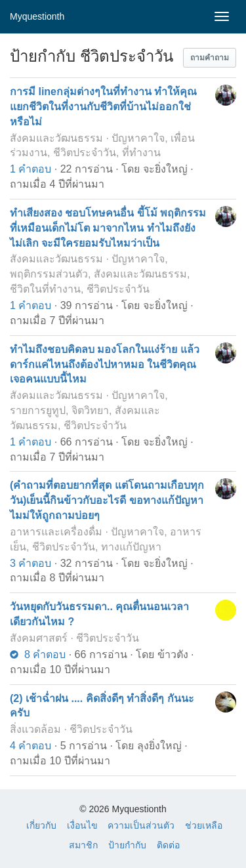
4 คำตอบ (31, 746)
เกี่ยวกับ (41, 825)
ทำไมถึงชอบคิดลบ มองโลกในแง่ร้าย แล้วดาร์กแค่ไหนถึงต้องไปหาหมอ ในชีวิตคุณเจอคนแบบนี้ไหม (105, 364)
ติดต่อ (168, 845)
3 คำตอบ (31, 563)
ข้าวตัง (173, 654)
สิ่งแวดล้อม (35, 729)
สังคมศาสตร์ (39, 638)
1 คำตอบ (31, 169)
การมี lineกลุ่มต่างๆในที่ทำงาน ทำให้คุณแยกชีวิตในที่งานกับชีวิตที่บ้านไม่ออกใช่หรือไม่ (103, 107)
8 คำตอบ (38, 654)
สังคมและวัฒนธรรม (56, 138)
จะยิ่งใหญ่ (165, 169)
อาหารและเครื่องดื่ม (56, 532)
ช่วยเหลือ (204, 825)
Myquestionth (37, 16)
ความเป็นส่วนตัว (141, 825)
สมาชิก (83, 845)
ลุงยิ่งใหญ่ (159, 746)
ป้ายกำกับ (127, 845)
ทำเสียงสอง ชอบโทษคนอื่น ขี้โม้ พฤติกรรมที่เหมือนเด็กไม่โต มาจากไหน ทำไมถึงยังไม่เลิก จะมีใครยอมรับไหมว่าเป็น (108, 228)
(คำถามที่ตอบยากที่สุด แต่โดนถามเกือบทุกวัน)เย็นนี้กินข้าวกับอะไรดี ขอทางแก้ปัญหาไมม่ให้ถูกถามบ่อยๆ (107, 500)
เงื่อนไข (82, 825)
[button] (210, 58)
